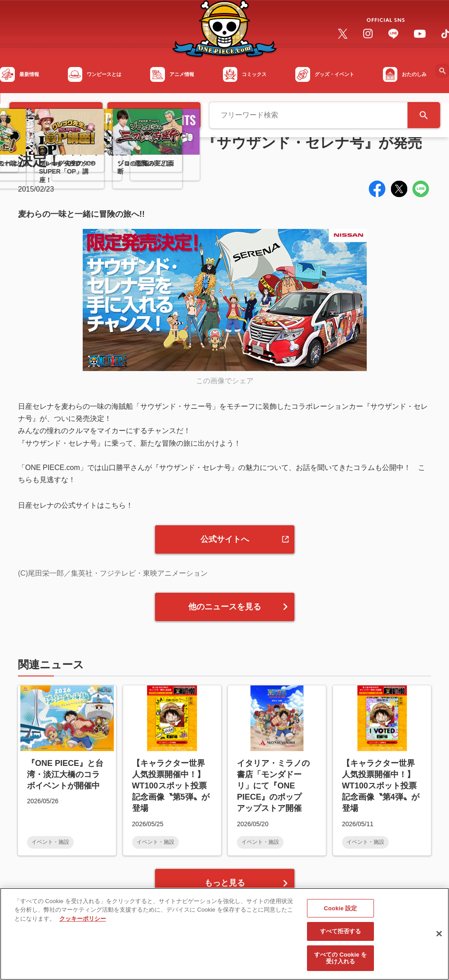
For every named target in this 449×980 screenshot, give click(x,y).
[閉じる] (439, 939)
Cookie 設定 (341, 913)
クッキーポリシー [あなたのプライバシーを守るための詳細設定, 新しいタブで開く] (83, 923)
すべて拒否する (341, 936)
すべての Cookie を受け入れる (340, 963)
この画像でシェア (225, 381)
